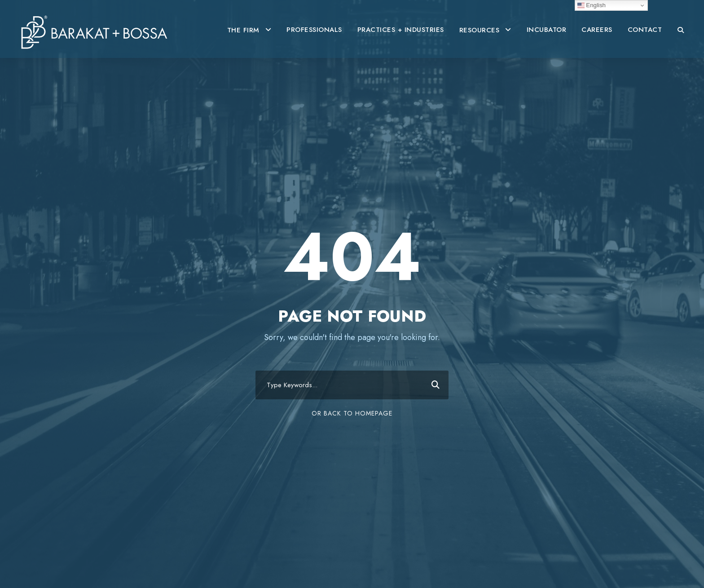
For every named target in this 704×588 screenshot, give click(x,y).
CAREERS (597, 30)
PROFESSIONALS (314, 30)
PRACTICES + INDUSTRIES (401, 30)
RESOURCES (480, 30)
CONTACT (645, 30)
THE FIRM (243, 30)
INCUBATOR (547, 30)
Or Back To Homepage (352, 413)
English (592, 5)
